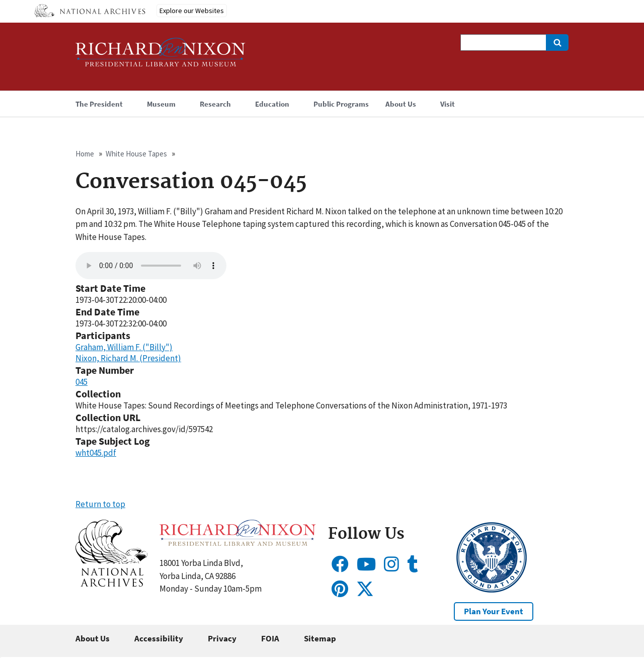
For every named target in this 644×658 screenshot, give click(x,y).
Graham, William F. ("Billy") (124, 347)
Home (85, 154)
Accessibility (159, 638)
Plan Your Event (494, 611)
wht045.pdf (96, 453)
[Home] (160, 57)
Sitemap (320, 638)
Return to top (100, 504)
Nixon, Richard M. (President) (128, 358)
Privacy (222, 638)
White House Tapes (136, 154)
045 (82, 382)
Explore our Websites (192, 11)
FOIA (270, 638)
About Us (93, 638)
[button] (111, 584)
